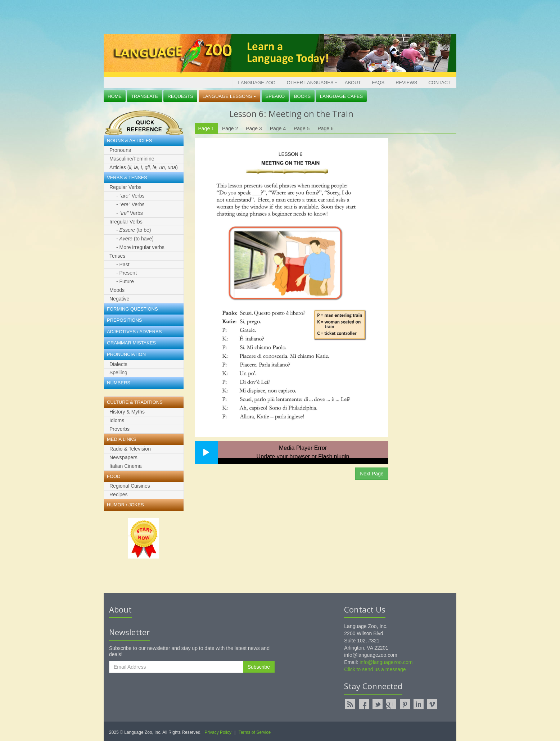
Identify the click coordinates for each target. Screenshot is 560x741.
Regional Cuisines (130, 486)
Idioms (117, 420)
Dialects (118, 364)
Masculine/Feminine (132, 159)
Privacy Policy (218, 732)
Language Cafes (341, 96)
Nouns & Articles (129, 141)
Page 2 (230, 128)
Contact (439, 83)
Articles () (144, 167)
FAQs (378, 83)
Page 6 (325, 128)
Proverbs (119, 429)
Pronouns (120, 150)
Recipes (119, 494)
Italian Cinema (126, 466)
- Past (123, 265)
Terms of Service (255, 732)
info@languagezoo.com (386, 662)
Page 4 (278, 128)
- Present (127, 273)
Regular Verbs (125, 187)
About (353, 83)
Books (302, 96)
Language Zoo (257, 83)
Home (115, 96)
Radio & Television (130, 449)
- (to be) (134, 230)
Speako (275, 96)
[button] (206, 452)
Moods (117, 290)
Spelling (118, 372)
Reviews (406, 83)
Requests (180, 96)
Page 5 (302, 128)
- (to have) (135, 239)
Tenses (117, 256)
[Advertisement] (278, 16)
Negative (119, 299)
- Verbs (130, 196)
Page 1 (206, 128)
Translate (145, 96)
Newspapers (123, 457)
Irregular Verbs (126, 222)
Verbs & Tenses (127, 178)
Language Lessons (229, 96)
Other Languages (310, 83)
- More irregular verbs (140, 247)
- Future (125, 281)
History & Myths (127, 412)
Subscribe (259, 667)
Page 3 (254, 128)
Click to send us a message (375, 669)
